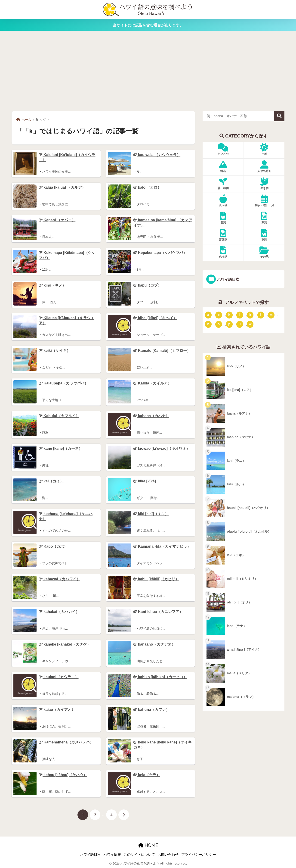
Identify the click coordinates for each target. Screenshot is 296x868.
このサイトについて (139, 855)
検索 (279, 116)
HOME (148, 845)
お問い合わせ (168, 855)
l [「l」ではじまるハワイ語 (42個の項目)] (261, 315)
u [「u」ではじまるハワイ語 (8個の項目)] (240, 324)
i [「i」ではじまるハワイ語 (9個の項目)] (240, 315)
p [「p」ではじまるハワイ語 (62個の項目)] (229, 324)
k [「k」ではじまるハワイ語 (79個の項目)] (250, 315)
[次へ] (124, 815)
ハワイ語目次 (228, 279)
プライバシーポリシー (199, 855)
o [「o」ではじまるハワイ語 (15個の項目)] (219, 324)
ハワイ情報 (112, 855)
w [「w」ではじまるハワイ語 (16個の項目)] (250, 324)
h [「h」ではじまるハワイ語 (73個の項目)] (229, 315)
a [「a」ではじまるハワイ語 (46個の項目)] (208, 315)
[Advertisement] (148, 71)
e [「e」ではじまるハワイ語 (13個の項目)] (219, 315)
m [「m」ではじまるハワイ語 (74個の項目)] (271, 315)
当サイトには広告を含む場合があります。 (148, 25)
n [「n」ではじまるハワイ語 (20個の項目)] (208, 324)
